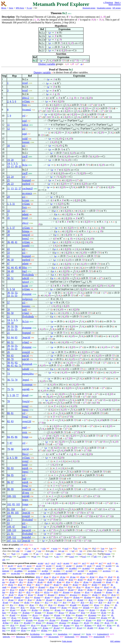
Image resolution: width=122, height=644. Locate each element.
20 (12, 160)
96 (8, 482)
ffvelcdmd (27, 520)
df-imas (37, 618)
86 (16, 437)
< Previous (108, 2)
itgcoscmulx (54, 637)
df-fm (109, 625)
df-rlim (46, 610)
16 (8, 146)
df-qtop (25, 618)
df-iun (75, 585)
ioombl (26, 246)
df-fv (56, 592)
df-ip (83, 613)
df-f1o (47, 592)
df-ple (104, 613)
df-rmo (109, 580)
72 (12, 380)
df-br (104, 585)
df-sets (81, 610)
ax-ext (39, 566)
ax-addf (90, 573)
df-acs (81, 618)
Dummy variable (42, 72)
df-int (66, 585)
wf (73, 551)
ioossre (26, 142)
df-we (88, 587)
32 (12, 293)
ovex (25, 432)
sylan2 (26, 313)
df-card (49, 600)
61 (12, 363)
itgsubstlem (63, 634)
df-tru (83, 577)
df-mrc (70, 618)
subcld (26, 278)
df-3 (56, 602)
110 (14, 530)
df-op (47, 585)
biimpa (26, 231)
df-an (46, 577)
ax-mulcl (86, 568)
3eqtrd (25, 380)
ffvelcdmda (28, 275)
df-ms (35, 628)
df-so (61, 587)
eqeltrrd (26, 184)
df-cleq (41, 580)
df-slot (92, 610)
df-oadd (6, 597)
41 (16, 242)
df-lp (12, 625)
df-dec (21, 605)
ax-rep (49, 566)
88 (12, 449)
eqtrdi (25, 468)
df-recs (85, 595)
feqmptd (26, 180)
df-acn (59, 600)
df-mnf (80, 600)
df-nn (37, 602)
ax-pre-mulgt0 (61, 573)
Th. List (29, 8)
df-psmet (64, 620)
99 (12, 489)
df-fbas (6, 623)
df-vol (79, 628)
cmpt (29, 551)
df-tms (45, 628)
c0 (95, 548)
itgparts (49, 634)
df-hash (86, 608)
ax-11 (20, 566)
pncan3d (27, 530)
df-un (59, 582)
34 (8, 271)
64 (12, 337)
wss (86, 548)
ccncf (72, 556)
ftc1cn (25, 321)
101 (14, 496)
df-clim (35, 610)
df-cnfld (27, 623)
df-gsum (79, 615)
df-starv (50, 613)
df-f (20, 592)
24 (12, 177)
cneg (69, 554)
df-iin (85, 585)
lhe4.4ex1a (21, 637)
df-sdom (88, 597)
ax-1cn (38, 568)
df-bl (99, 620)
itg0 (24, 479)
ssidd (25, 139)
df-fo (37, 592)
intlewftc (6, 637)
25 (8, 180)
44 (12, 267)
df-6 (82, 602)
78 (8, 401)
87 (11, 443)
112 (14, 537)
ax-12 (29, 566)
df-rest (46, 615)
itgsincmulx (69, 637)
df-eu (21, 580)
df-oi (30, 600)
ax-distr (45, 571)
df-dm (22, 590)
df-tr (23, 587)
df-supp (51, 595)
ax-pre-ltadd (45, 573)
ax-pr (89, 566)
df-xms (24, 628)
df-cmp (67, 625)
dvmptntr (27, 294)
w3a (44, 548)
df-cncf (57, 628)
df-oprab (98, 592)
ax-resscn (27, 193)
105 (17, 513)
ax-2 (53, 563)
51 (12, 278)
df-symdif (97, 582)
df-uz (32, 605)
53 (8, 295)
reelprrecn (27, 299)
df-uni (56, 585)
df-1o (104, 595)
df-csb (40, 582)
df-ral (90, 580)
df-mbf (90, 628)
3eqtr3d (26, 337)
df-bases (75, 623)
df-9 (109, 602)
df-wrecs (73, 595)
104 (13, 509)
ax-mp (40, 563)
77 (17, 395)
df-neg (26, 493)
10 (8, 513)
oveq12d (27, 421)
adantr (25, 214)
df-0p (33, 630)
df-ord (71, 590)
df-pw (11, 585)
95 (12, 475)
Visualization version (104, 8)
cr (5, 554)
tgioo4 (25, 282)
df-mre (59, 618)
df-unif (12, 615)
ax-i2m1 (57, 571)
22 (16, 188)
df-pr (29, 585)
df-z (12, 605)
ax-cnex (13, 568)
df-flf (13, 628)
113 (19, 541)
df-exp (75, 608)
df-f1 (28, 592)
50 (8, 278)
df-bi (38, 577)
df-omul (17, 597)
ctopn (108, 554)
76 (12, 389)
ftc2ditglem (35, 634)
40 (12, 242)
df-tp (38, 585)
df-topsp (63, 623)
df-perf (23, 625)
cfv (81, 551)
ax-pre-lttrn (30, 573)
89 (12, 513)
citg (105, 556)
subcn (25, 125)
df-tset (93, 613)
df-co (12, 590)
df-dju (39, 600)
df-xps (48, 618)
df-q (41, 605)
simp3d (26, 235)
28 (14, 395)
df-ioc (107, 605)
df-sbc (30, 582)
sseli (24, 309)
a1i (24, 129)
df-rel (106, 587)
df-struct (69, 610)
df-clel (51, 580)
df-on (80, 590)
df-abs (24, 610)
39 (8, 235)
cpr (111, 548)
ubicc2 (26, 98)
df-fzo (33, 608)
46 (8, 260)
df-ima (50, 590)
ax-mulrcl (99, 568)
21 (20, 166)
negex (25, 500)
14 (8, 163)
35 (8, 218)
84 (8, 437)
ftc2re (89, 634)
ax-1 (47, 563)
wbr (18, 551)
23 (8, 177)
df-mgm (92, 618)
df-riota (77, 592)
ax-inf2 (109, 566)
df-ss (77, 582)
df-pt (104, 615)
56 (8, 380)
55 (16, 295)
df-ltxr (101, 600)
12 (8, 129)
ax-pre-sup (77, 573)
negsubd (26, 537)
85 (12, 437)
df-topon (50, 623)
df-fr (70, 587)
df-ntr (97, 623)
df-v (21, 582)
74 (16, 380)
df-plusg (26, 613)
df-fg (16, 623)
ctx (58, 556)
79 (8, 449)
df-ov (87, 592)
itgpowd (77, 634)
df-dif (50, 582)
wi (19, 548)
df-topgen (92, 615)
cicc (90, 554)
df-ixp (57, 597)
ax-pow (79, 566)
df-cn (33, 625)
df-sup (11, 600)
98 (8, 489)
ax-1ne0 (69, 571)
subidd (26, 369)
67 (12, 365)
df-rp (50, 605)
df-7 (91, 602)
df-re (106, 608)
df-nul (109, 582)
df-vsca (72, 613)
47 (8, 263)
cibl (95, 556)
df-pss (86, 582)
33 (8, 211)
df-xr (91, 600)
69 (8, 356)
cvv (76, 548)
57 (8, 302)
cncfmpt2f (27, 188)
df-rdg (95, 595)
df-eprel (42, 587)
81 (12, 413)
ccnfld (23, 556)
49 (12, 271)
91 (8, 509)
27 (20, 188)
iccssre (26, 200)
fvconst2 (27, 110)
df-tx (77, 625)
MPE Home (20, 8)
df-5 (74, 602)
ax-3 (59, 563)
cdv (4, 560)
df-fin (98, 597)
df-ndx (103, 610)
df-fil (99, 625)
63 (8, 337)
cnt (35, 556)
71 (20, 365)
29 (8, 197)
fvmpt (25, 437)
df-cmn (52, 620)
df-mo (11, 580)
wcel (66, 548)
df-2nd (40, 595)
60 (8, 313)
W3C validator (115, 641)
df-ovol (68, 628)
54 (14, 289)
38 (8, 231)
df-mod (53, 608)
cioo (80, 554)
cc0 (14, 554)
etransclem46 (99, 637)
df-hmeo (88, 625)
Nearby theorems (115, 5)
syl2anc (26, 204)
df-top (38, 623)
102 (9, 504)
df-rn (31, 590)
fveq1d (26, 401)
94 (8, 475)
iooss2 (25, 238)
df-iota (110, 590)
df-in (68, 582)
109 (9, 527)
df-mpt (14, 587)
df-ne (71, 580)
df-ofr (11, 595)
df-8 (100, 602)
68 (8, 359)
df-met (89, 620)
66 (8, 365)
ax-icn (48, 568)
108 (9, 530)
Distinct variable (47, 64)
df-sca (61, 613)
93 (12, 468)
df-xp (97, 587)
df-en (66, 597)
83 (12, 421)
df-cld (86, 623)
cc (111, 551)
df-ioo (97, 605)
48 (20, 267)
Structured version (89, 8)
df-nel (80, 580)
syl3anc (26, 101)
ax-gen (66, 563)
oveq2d (26, 352)
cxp (39, 551)
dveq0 (25, 395)
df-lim (90, 590)
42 (8, 267)
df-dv (55, 630)
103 (18, 504)
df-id (32, 587)
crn (63, 551)
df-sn (20, 585)
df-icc (13, 608)
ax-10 (10, 566)
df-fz (23, 608)
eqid (24, 121)
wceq (55, 548)
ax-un (99, 566)
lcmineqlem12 (103, 634)
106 (9, 516)
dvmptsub (27, 364)
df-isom (66, 592)
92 (8, 468)
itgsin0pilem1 (37, 637)
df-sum (58, 610)
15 (8, 166)
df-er (27, 597)
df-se (78, 587)
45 (16, 267)
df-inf (21, 600)
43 (8, 249)
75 (8, 389)
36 (8, 242)
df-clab (31, 580)
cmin (59, 554)
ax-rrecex (107, 571)
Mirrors (4, 8)
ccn (47, 556)
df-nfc (61, 580)
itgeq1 (25, 410)
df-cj (97, 608)
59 (8, 309)
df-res (40, 590)
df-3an (73, 577)
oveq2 (25, 406)
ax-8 (109, 563)
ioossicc (26, 306)
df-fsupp (109, 597)
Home (11, 8)
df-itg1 (101, 628)
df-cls (107, 623)
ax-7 (101, 563)
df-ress (14, 613)
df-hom (24, 615)
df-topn (57, 615)
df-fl (42, 608)
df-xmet (77, 620)
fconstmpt (27, 384)
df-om (21, 595)
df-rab (12, 582)
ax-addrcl (73, 568)
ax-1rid (81, 571)
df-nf (110, 577)
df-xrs (14, 618)
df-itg (23, 630)
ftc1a (25, 165)
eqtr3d (25, 356)
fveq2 (25, 417)
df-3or (63, 577)
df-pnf (69, 600)
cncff (25, 156)
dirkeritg (84, 637)
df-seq (64, 608)
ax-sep (59, 566)
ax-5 (84, 563)
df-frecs (62, 595)
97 (12, 482)
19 (8, 160)
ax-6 (92, 563)
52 (16, 293)
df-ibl (13, 630)
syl (24, 116)
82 (8, 421)
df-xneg (61, 605)
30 (8, 293)
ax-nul (69, 566)
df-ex (101, 577)
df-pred (60, 590)
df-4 (64, 602)
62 (16, 363)
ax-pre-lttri (16, 573)
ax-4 (76, 563)
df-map (37, 597)
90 (16, 458)
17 (12, 166)
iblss (25, 267)
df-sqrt (13, 610)
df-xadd (73, 605)
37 (14, 228)
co (103, 551)
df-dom (76, 597)
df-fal (92, 577)
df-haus (55, 625)
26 (8, 184)
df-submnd (16, 620)
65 (16, 337)
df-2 (47, 602)
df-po (52, 587)
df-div (27, 602)
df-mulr (38, 613)
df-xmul (85, 605)
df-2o (114, 595)
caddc (26, 554)
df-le (111, 600)
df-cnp (44, 625)
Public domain (67, 641)
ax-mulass (32, 571)
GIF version (117, 8)
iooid (25, 465)
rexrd (25, 83)
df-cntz (41, 620)
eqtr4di (26, 389)
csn (103, 548)
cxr (37, 554)
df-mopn (110, 620)
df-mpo (109, 592)
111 (14, 541)
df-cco (35, 615)
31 (14, 204)
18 (16, 166)
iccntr (25, 286)
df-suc (100, 590)
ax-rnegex (93, 571)
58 (8, 363)
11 (8, 125)
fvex (24, 105)
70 (12, 359)
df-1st (30, 595)
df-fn (12, 592)
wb (26, 548)
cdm (52, 551)
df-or (54, 577)
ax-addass (19, 571)
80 (8, 413)
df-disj (95, 585)
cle (48, 554)
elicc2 (25, 223)
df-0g (68, 615)
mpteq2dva (28, 374)
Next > (118, 2)
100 (9, 496)
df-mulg (29, 620)
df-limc (44, 630)
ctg (10, 556)
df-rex (99, 580)
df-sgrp (104, 618)
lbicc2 (25, 454)
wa (35, 548)
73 (8, 374)
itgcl (24, 271)
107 (9, 541)
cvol (84, 556)
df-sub (5, 602)
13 (12, 188)
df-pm (47, 597)
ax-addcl (60, 568)
